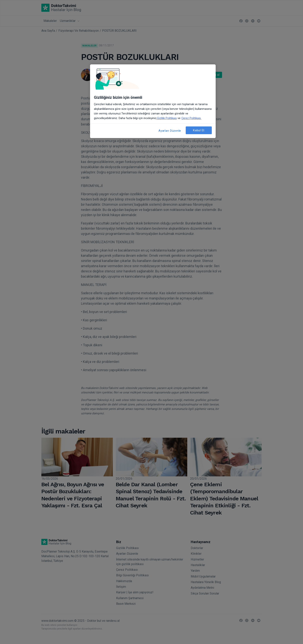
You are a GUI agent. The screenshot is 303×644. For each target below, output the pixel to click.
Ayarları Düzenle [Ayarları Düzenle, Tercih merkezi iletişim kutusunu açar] (170, 131)
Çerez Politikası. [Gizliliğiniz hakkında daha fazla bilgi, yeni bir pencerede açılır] (191, 118)
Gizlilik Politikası (167, 118)
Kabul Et (199, 130)
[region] (153, 101)
